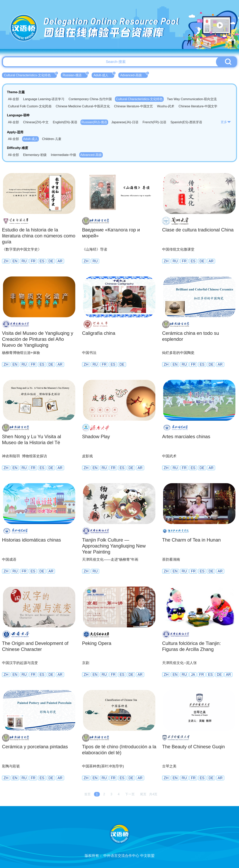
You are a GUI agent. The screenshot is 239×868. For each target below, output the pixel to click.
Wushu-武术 (166, 106)
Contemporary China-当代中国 (90, 99)
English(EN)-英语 (65, 122)
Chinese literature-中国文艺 (134, 106)
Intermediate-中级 (63, 155)
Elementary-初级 (35, 155)
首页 (87, 794)
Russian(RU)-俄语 (94, 122)
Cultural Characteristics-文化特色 (30, 75)
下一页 (130, 794)
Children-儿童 (52, 139)
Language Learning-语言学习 (44, 99)
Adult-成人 (104, 75)
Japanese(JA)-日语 (125, 122)
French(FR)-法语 (154, 122)
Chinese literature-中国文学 (198, 106)
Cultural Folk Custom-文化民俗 (30, 106)
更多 (226, 122)
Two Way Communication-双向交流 (192, 99)
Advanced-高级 (134, 75)
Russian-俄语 (75, 75)
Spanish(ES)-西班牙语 (186, 122)
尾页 (143, 794)
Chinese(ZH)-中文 (36, 122)
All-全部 (13, 99)
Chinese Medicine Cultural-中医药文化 (83, 106)
